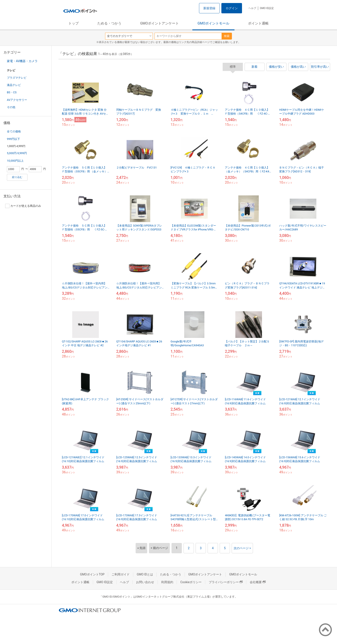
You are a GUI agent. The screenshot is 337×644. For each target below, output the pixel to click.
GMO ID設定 (267, 8)
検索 (227, 36)
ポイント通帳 (258, 23)
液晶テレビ (14, 85)
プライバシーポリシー (226, 582)
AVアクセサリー (17, 100)
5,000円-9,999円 (17, 153)
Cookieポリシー (191, 582)
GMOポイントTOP (92, 574)
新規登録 (209, 8)
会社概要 (258, 582)
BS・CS (12, 92)
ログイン (232, 8)
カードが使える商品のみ (23, 206)
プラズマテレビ (17, 78)
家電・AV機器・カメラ (22, 61)
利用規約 (167, 582)
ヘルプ (252, 8)
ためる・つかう (109, 23)
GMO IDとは (145, 574)
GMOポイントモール (213, 23)
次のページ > (242, 548)
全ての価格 (14, 131)
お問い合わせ (145, 582)
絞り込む (17, 177)
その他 (11, 107)
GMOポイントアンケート (159, 23)
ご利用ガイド (121, 574)
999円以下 (13, 139)
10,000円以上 (15, 161)
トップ (74, 23)
